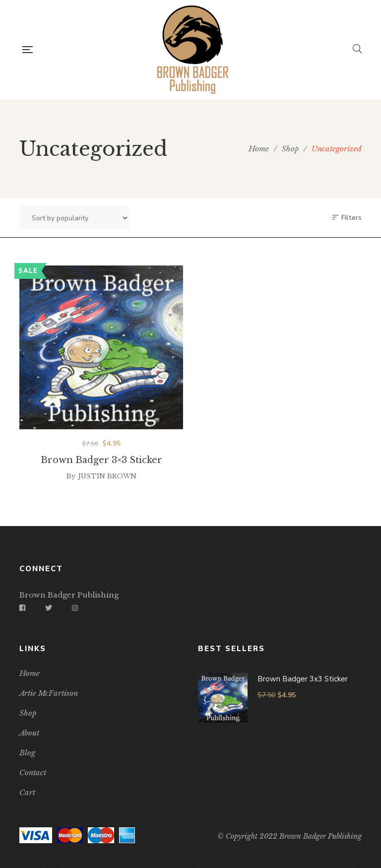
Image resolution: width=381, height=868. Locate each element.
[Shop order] (74, 218)
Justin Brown (107, 490)
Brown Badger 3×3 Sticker (101, 474)
